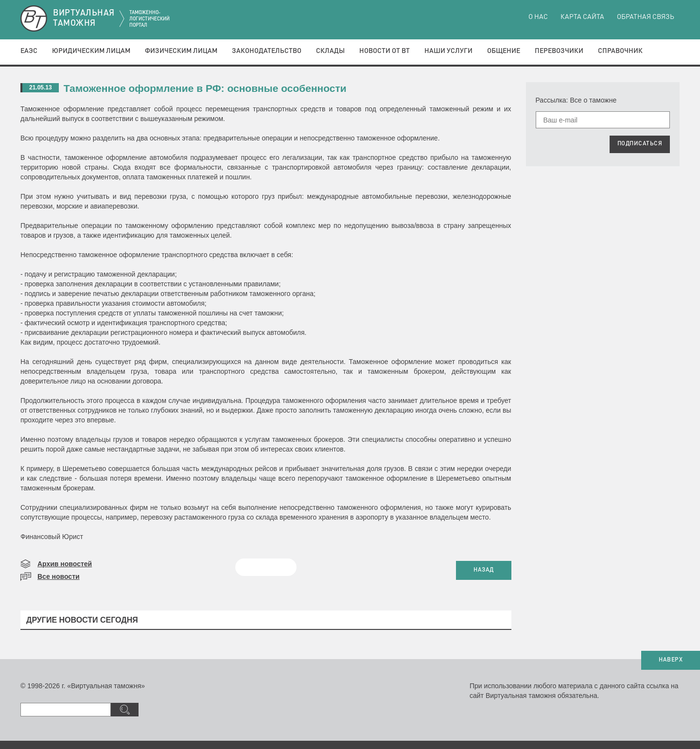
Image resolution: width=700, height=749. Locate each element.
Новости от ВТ (385, 51)
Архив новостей (65, 564)
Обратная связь (646, 17)
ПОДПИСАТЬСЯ (640, 144)
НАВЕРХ (671, 660)
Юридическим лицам (91, 51)
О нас (538, 17)
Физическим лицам (181, 51)
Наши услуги (448, 51)
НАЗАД (484, 570)
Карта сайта (582, 17)
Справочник (620, 51)
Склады (330, 51)
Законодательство (267, 51)
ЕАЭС (29, 51)
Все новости (59, 576)
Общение (504, 51)
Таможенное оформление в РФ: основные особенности (205, 88)
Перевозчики (559, 51)
